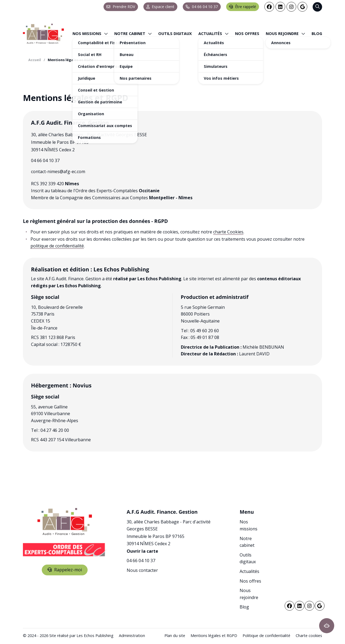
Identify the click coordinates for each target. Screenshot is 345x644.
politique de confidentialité (57, 246)
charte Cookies (228, 232)
